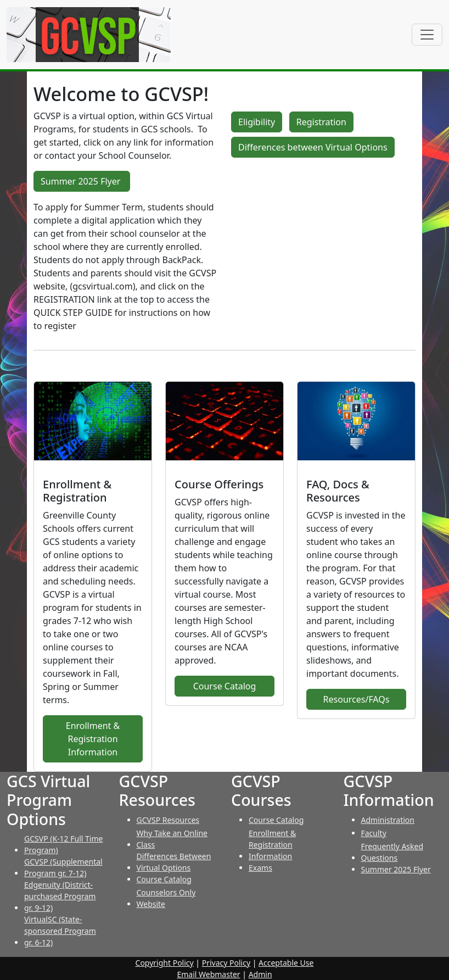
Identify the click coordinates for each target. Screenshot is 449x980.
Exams (260, 868)
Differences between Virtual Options (313, 147)
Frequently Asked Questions (392, 852)
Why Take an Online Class (172, 839)
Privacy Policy (226, 963)
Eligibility (257, 122)
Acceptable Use (286, 963)
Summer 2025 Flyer (82, 181)
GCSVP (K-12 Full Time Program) (63, 844)
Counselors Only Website (166, 898)
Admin (260, 974)
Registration (321, 122)
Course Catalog (225, 686)
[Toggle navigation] (427, 35)
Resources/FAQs (357, 699)
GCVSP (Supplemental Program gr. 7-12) (63, 867)
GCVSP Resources (168, 820)
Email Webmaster (208, 974)
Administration (388, 820)
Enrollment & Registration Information (93, 739)
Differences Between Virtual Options (174, 862)
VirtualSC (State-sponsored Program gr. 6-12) (60, 931)
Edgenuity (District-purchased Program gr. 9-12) (60, 896)
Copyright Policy (165, 963)
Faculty (374, 833)
